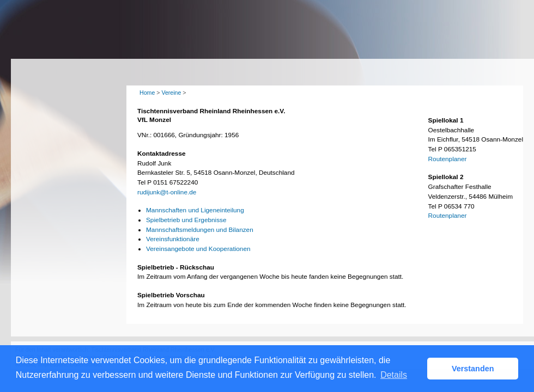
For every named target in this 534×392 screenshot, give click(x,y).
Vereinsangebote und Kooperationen (198, 249)
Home (147, 93)
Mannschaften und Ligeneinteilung (195, 210)
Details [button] (394, 375)
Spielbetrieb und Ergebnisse (186, 220)
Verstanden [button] (473, 369)
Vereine (171, 93)
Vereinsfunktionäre (173, 239)
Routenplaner (448, 159)
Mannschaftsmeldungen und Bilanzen (200, 230)
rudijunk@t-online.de (167, 192)
